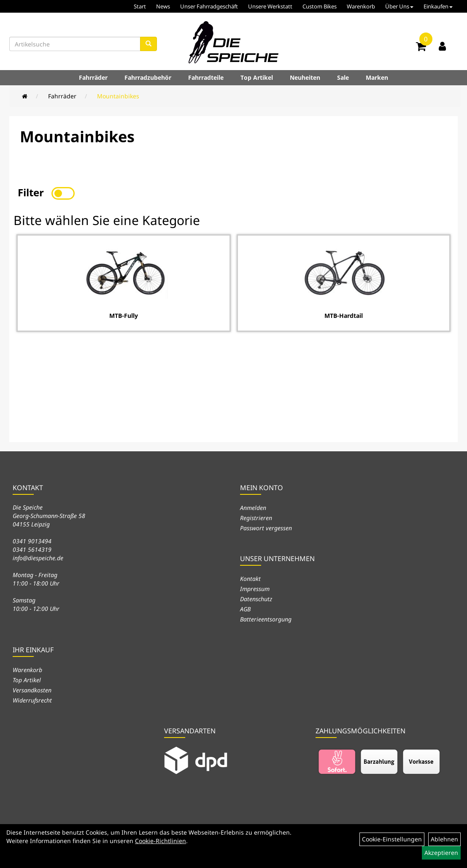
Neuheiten (305, 77)
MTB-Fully (124, 316)
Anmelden (253, 508)
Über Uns (399, 6)
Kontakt (250, 579)
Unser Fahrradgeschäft (209, 6)
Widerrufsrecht (32, 700)
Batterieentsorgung (266, 619)
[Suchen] (148, 44)
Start (140, 6)
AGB (245, 609)
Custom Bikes (320, 6)
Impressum (255, 589)
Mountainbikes (118, 96)
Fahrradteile (206, 77)
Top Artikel (257, 77)
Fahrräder (93, 77)
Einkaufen (438, 6)
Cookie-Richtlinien (161, 841)
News (163, 6)
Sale (343, 77)
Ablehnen (444, 839)
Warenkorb (361, 6)
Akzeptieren (441, 853)
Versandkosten (32, 690)
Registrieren (256, 518)
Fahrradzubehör (148, 77)
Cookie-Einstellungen (392, 839)
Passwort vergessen (266, 528)
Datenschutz (256, 599)
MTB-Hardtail (344, 316)
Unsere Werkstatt (270, 6)
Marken (377, 77)
